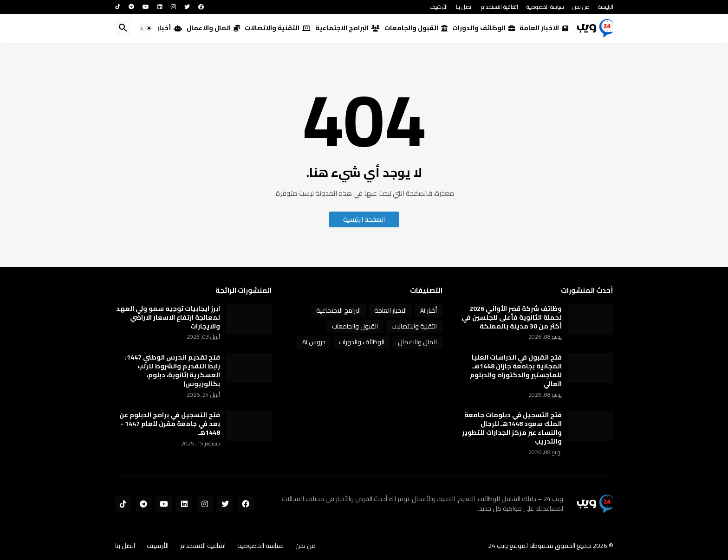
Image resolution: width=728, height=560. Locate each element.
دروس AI (314, 342)
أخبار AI (166, 28)
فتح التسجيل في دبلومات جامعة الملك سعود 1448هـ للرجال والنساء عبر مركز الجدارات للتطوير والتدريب (512, 428)
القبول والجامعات (416, 28)
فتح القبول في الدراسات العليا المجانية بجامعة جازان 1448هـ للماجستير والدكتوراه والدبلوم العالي (516, 371)
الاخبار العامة (544, 28)
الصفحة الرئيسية (364, 219)
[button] (146, 28)
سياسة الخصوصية (545, 7)
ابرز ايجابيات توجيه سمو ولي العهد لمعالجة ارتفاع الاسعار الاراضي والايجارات (168, 318)
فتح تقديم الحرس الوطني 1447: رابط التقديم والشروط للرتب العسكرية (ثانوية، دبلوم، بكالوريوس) (172, 371)
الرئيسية (606, 7)
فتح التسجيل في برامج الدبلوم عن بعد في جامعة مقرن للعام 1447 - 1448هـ (170, 424)
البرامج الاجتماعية (348, 28)
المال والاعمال (213, 28)
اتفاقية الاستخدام (500, 7)
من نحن (581, 7)
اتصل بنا (464, 7)
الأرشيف (439, 7)
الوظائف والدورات (484, 28)
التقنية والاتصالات (278, 28)
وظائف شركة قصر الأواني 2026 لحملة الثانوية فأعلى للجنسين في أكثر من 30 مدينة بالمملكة (512, 318)
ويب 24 (498, 546)
